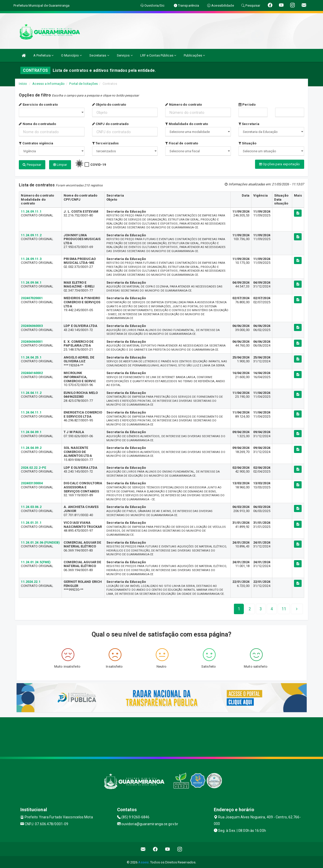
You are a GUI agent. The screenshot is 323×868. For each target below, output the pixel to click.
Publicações (194, 55)
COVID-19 (98, 165)
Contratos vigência (36, 143)
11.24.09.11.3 (31, 258)
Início (23, 84)
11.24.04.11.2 (31, 392)
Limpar (60, 165)
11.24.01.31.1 (31, 522)
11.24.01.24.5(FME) (36, 561)
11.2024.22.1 (31, 581)
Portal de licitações (83, 84)
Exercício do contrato (38, 105)
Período (247, 105)
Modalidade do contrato (186, 124)
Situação (247, 143)
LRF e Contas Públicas (158, 55)
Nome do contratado (37, 124)
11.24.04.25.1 (31, 356)
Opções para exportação (279, 164)
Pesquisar (32, 165)
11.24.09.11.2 (31, 234)
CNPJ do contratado (110, 124)
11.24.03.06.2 (31, 506)
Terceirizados (106, 143)
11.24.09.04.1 (31, 281)
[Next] (284, 608)
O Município (71, 55)
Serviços (125, 55)
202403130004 (32, 482)
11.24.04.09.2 (31, 447)
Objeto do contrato (109, 105)
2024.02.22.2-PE (33, 467)
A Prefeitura (43, 55)
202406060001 (32, 341)
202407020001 (32, 297)
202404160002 (32, 372)
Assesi (143, 862)
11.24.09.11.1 (31, 210)
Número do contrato (184, 105)
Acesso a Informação (48, 84)
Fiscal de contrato (182, 143)
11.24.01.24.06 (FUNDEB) (40, 541)
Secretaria (249, 124)
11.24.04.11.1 (31, 412)
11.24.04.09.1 (31, 431)
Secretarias (99, 55)
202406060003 (32, 325)
